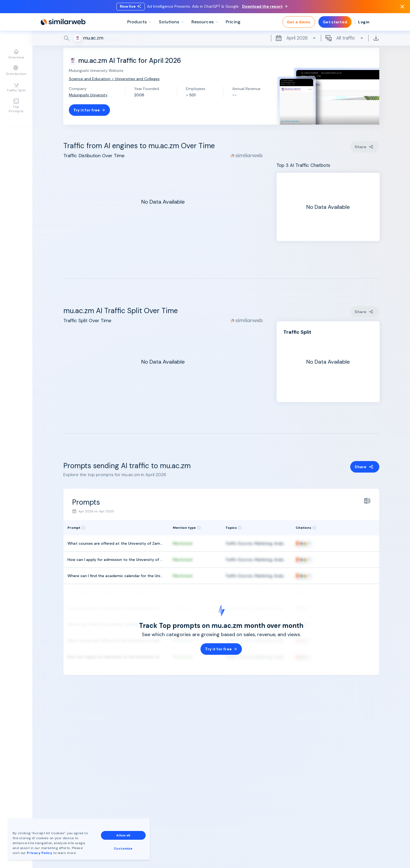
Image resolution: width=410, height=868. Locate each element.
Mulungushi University (88, 95)
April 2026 (296, 38)
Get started (335, 22)
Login (364, 22)
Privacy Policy (39, 853)
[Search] (221, 38)
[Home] (63, 22)
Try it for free (89, 110)
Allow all (123, 835)
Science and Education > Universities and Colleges (114, 79)
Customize (123, 849)
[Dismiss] (402, 7)
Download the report (265, 6)
